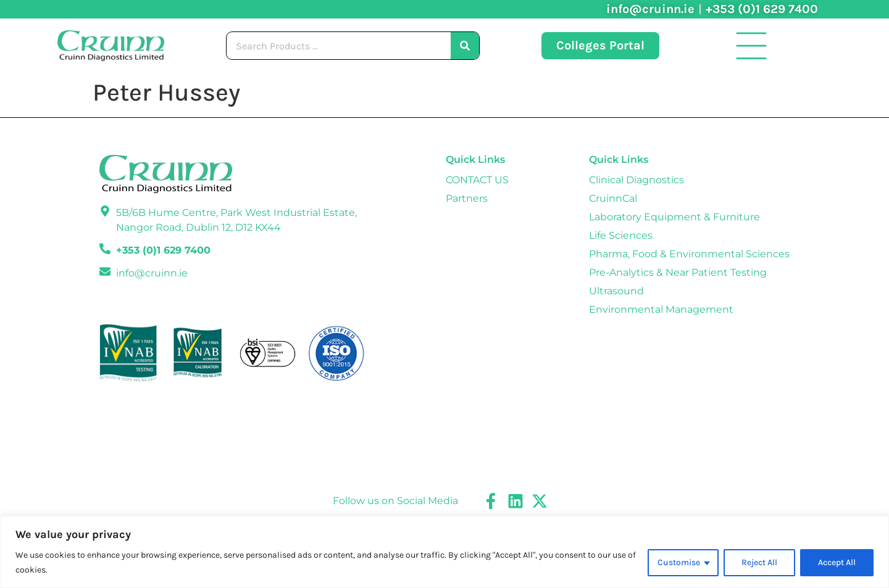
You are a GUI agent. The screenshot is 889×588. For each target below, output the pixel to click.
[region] (444, 552)
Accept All (837, 562)
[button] (751, 46)
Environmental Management (661, 309)
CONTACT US (477, 180)
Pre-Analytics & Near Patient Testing (678, 272)
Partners (467, 198)
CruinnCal (613, 198)
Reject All (759, 562)
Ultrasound (616, 291)
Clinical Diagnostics (636, 180)
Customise (678, 562)
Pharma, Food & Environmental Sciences (689, 254)
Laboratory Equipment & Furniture (674, 217)
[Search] (465, 46)
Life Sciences (621, 235)
